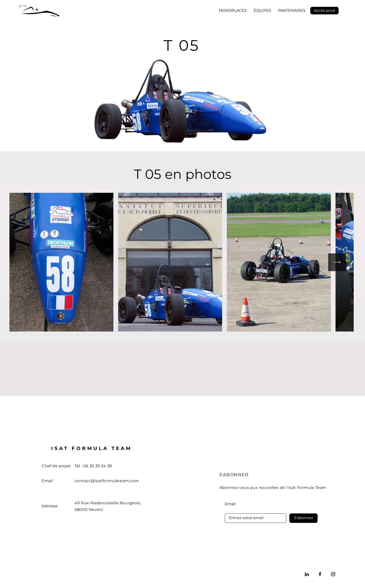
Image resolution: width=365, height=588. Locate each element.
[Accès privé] (324, 11)
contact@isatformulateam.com (107, 481)
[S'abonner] (303, 518)
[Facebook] (320, 574)
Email (230, 504)
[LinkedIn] (307, 574)
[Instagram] (333, 574)
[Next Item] (337, 262)
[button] (233, 11)
